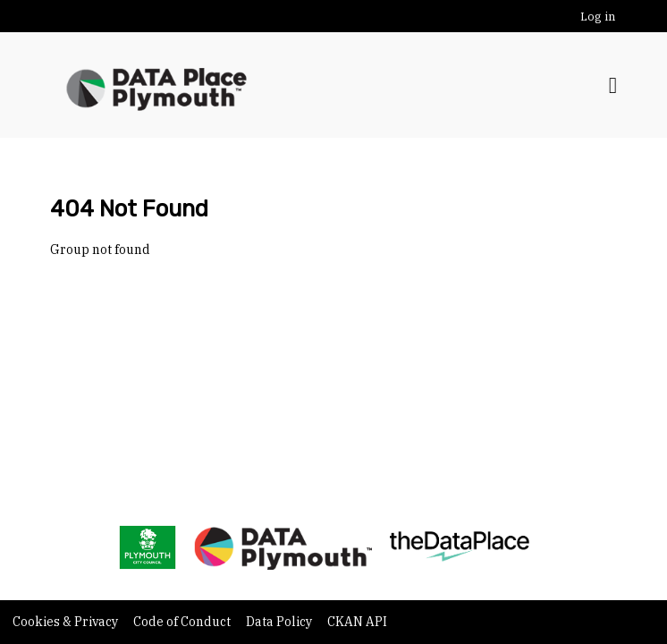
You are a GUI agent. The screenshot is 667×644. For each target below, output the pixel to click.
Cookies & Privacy (67, 622)
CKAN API (357, 622)
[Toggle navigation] (613, 85)
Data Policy (280, 622)
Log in (598, 17)
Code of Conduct (183, 622)
